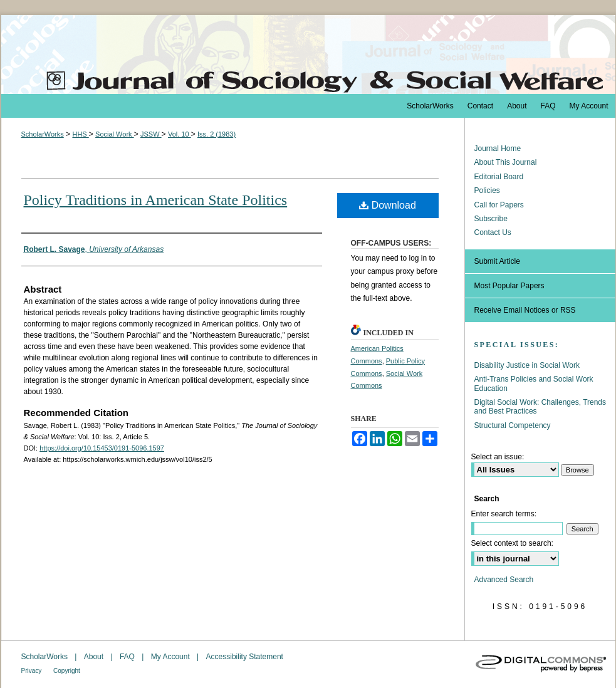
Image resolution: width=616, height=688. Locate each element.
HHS (80, 134)
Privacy (33, 671)
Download (388, 205)
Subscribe (491, 219)
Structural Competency (513, 425)
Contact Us (493, 232)
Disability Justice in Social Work (527, 365)
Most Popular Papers (509, 286)
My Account (171, 657)
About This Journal (506, 162)
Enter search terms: (504, 514)
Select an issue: (498, 457)
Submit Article (497, 261)
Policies (487, 190)
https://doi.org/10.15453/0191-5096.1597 (102, 448)
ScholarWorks (43, 134)
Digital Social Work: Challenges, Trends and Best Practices (540, 407)
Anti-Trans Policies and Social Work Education (534, 383)
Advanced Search (504, 580)
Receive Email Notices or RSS (525, 310)
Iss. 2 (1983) (217, 134)
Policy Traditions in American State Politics (156, 200)
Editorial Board (499, 177)
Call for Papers (499, 205)
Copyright (67, 671)
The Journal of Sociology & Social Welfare (308, 55)
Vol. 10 (180, 134)
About (95, 657)
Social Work (115, 134)
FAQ (128, 657)
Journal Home (498, 149)
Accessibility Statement (245, 657)
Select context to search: (512, 543)
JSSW (151, 134)
